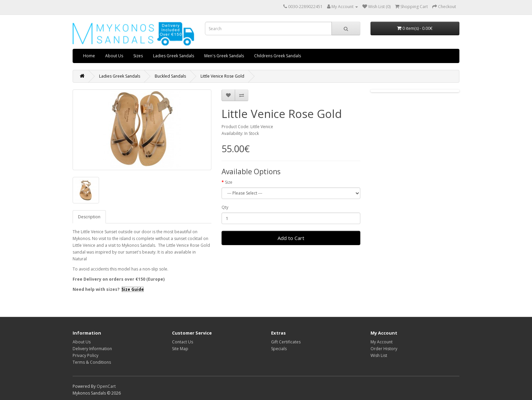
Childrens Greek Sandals (278, 56)
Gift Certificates (286, 342)
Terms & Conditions (92, 362)
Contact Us (183, 342)
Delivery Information (92, 349)
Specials (279, 349)
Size (229, 182)
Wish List (379, 355)
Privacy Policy (85, 355)
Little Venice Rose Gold (222, 76)
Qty (225, 207)
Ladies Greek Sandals (174, 56)
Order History (384, 349)
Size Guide (133, 289)
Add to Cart (291, 238)
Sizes (138, 56)
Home (89, 56)
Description (89, 217)
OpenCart (106, 386)
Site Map (180, 349)
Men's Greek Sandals (224, 56)
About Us (114, 56)
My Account (382, 342)
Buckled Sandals (170, 76)
